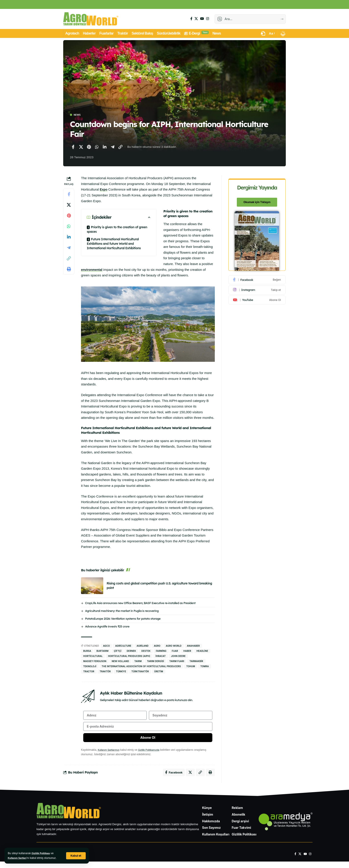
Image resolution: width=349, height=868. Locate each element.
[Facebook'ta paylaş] (73, 148)
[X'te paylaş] (81, 148)
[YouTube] (202, 19)
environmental (92, 270)
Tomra (205, 667)
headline (202, 651)
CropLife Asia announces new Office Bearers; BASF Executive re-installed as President (140, 603)
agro (157, 646)
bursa (87, 651)
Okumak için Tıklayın (257, 200)
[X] (196, 19)
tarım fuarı (177, 662)
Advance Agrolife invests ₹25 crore (107, 627)
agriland (143, 646)
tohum (191, 667)
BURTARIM (102, 651)
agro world (174, 646)
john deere (178, 656)
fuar (175, 651)
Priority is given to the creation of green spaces (117, 230)
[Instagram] (208, 19)
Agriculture (123, 646)
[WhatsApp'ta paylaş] (97, 148)
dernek (131, 651)
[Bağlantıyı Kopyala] (120, 148)
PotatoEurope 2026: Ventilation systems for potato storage (123, 619)
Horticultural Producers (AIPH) (129, 656)
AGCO (106, 646)
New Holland (120, 662)
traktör (105, 672)
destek (146, 651)
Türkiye (121, 672)
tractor (89, 672)
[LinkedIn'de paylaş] (105, 148)
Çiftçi (118, 651)
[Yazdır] (69, 270)
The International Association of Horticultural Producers (141, 667)
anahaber (193, 646)
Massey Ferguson (95, 662)
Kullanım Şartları (18, 858)
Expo (104, 190)
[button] (75, 856)
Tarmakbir (196, 662)
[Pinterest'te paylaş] (89, 148)
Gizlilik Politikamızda (153, 755)
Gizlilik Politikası (42, 853)
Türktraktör (140, 672)
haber (187, 651)
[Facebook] (191, 19)
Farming (161, 651)
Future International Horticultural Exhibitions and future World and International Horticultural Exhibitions (114, 244)
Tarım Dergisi (155, 662)
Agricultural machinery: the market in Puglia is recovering (122, 611)
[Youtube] (257, 298)
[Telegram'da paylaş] (113, 148)
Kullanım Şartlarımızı (110, 755)
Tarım (138, 662)
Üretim (159, 672)
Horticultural (93, 656)
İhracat (161, 656)
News (79, 115)
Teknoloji (90, 667)
